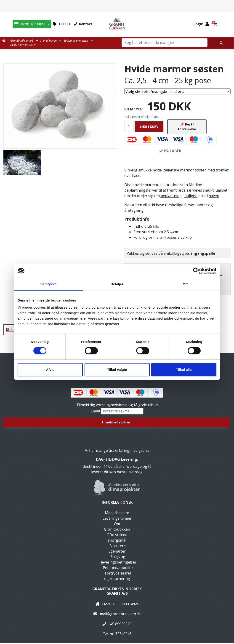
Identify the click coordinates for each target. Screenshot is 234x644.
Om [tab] (185, 284)
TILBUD (61, 24)
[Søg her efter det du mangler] (220, 43)
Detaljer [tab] (117, 284)
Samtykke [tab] (49, 284)
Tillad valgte (117, 370)
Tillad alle (184, 370)
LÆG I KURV (149, 127)
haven (214, 197)
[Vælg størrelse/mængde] (177, 91)
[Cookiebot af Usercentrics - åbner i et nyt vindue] (196, 271)
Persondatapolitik (118, 569)
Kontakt (83, 24)
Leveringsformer (117, 519)
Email (96, 412)
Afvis (50, 370)
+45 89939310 (120, 625)
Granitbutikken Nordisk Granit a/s (117, 592)
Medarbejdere (117, 514)
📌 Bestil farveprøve (187, 127)
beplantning (171, 197)
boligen (191, 197)
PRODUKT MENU (31, 24)
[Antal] (129, 127)
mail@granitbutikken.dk (120, 615)
